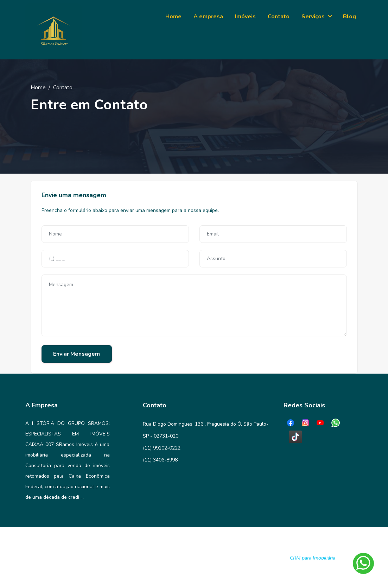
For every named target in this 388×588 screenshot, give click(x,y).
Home (38, 88)
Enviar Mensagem (77, 354)
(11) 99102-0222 (162, 448)
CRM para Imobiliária (313, 558)
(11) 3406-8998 (160, 460)
